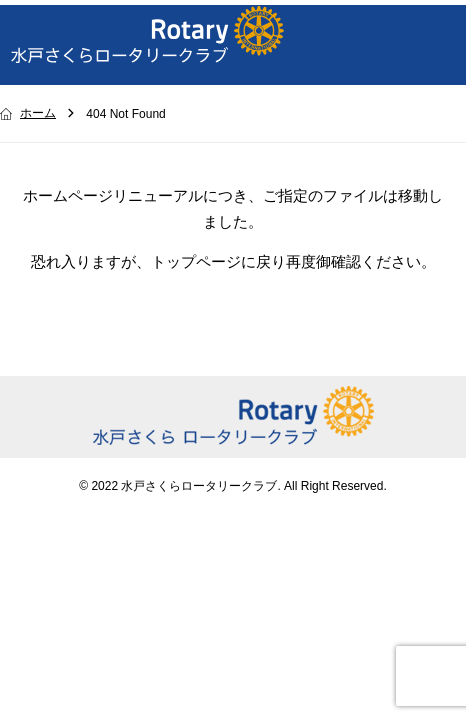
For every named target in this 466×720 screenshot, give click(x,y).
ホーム (38, 113)
